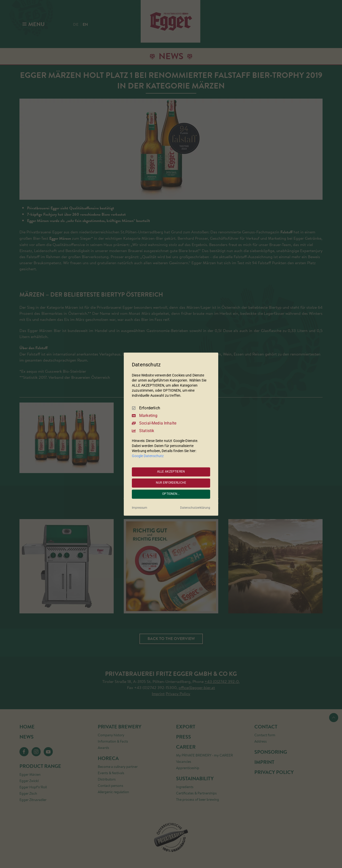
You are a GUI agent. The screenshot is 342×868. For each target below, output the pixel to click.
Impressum (140, 508)
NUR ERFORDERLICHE (171, 483)
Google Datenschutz (148, 456)
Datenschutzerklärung (195, 508)
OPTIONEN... (171, 494)
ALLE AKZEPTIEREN (171, 472)
